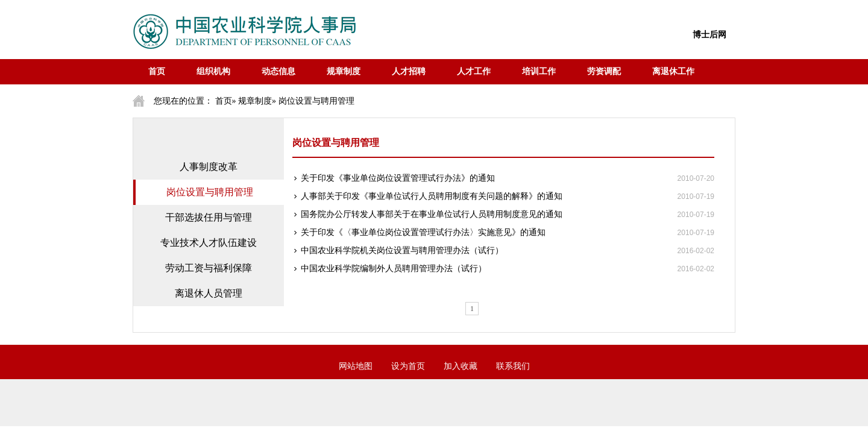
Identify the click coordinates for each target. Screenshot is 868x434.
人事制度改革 (209, 167)
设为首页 (408, 366)
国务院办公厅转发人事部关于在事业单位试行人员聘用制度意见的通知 (432, 214)
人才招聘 (409, 71)
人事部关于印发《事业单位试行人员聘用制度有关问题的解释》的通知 (432, 196)
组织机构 (213, 71)
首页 (157, 71)
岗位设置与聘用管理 (210, 192)
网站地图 (356, 366)
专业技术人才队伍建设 (209, 243)
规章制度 (344, 71)
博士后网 (709, 35)
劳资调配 (604, 71)
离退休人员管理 (209, 293)
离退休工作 (673, 71)
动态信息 (278, 71)
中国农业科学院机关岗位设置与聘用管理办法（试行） (402, 250)
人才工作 (474, 71)
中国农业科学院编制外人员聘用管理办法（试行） (394, 269)
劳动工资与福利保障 (209, 268)
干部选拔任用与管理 (209, 217)
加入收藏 (461, 366)
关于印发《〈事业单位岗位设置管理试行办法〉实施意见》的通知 (423, 232)
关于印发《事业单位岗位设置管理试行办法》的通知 (398, 178)
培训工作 (539, 71)
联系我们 (513, 366)
